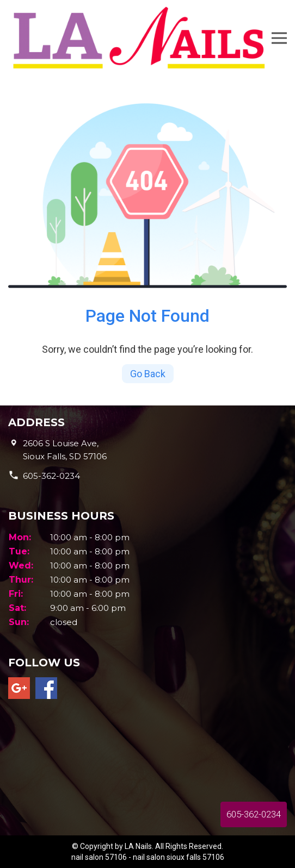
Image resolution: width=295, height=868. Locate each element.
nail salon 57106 (99, 857)
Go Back (148, 374)
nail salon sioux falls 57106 (179, 857)
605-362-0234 (51, 476)
